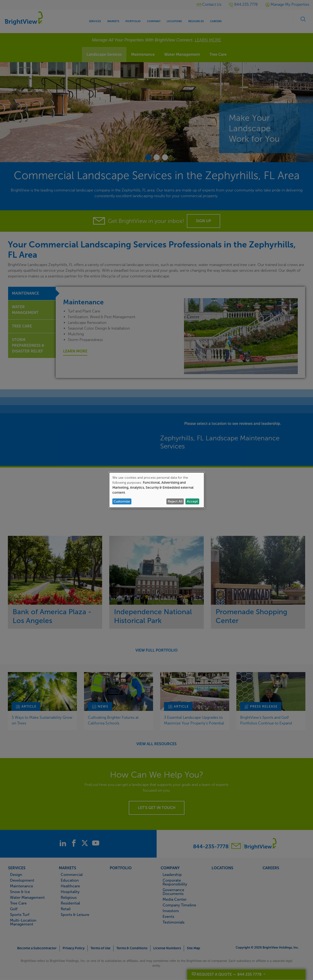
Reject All (175, 501)
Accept (192, 501)
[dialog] (157, 490)
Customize (122, 501)
